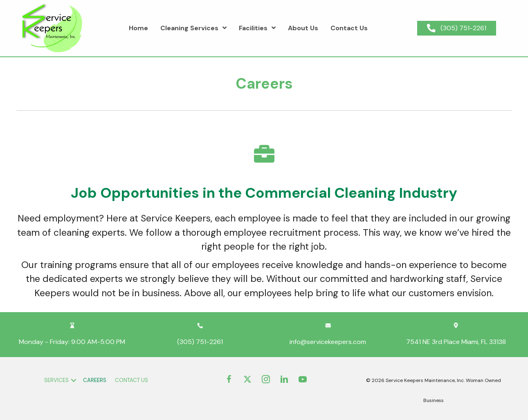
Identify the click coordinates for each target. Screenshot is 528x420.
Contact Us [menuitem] (131, 380)
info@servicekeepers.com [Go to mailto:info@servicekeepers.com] (328, 342)
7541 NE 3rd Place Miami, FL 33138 (456, 342)
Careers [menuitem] (95, 380)
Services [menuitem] (56, 380)
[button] (74, 380)
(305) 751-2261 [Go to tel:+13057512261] (200, 342)
